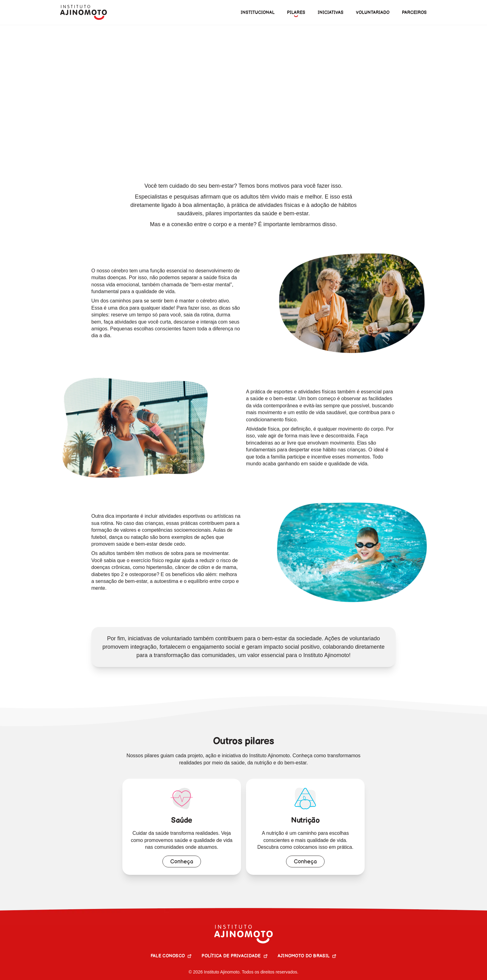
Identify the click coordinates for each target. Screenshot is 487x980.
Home (67, 34)
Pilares (91, 34)
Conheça (182, 862)
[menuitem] (296, 13)
